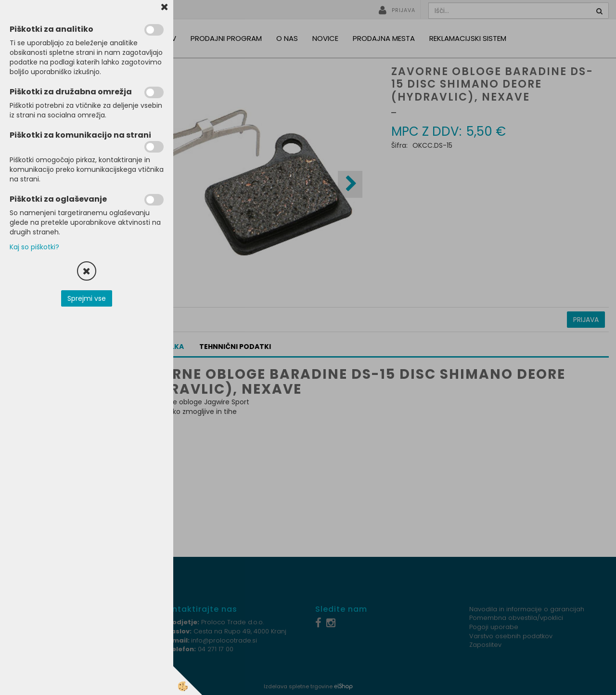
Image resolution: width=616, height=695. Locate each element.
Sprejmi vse (87, 298)
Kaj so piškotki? (34, 247)
